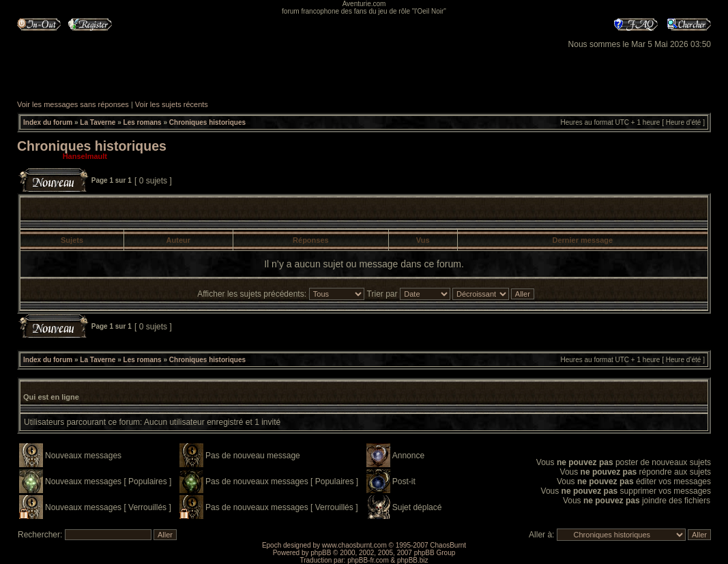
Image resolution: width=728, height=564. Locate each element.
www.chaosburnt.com (354, 545)
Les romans (143, 122)
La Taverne (98, 122)
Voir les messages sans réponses (73, 104)
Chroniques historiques (207, 122)
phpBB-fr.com (368, 560)
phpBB (321, 553)
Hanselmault (85, 156)
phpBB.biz (413, 560)
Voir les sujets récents (172, 104)
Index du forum (48, 122)
